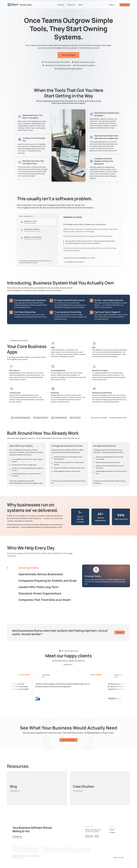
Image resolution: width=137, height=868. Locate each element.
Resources (72, 5)
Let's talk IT (125, 5)
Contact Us (68, 665)
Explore (112, 5)
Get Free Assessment (68, 743)
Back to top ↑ (119, 858)
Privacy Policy (20, 858)
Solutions (61, 5)
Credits (14, 858)
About (80, 5)
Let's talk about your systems (74, 262)
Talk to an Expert (68, 55)
